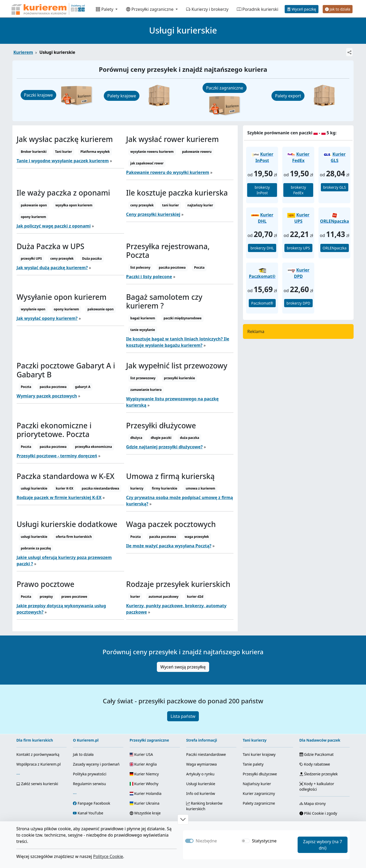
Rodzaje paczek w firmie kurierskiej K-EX (59, 497)
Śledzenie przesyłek (319, 774)
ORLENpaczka (335, 248)
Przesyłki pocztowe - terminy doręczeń (57, 456)
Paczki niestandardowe (206, 754)
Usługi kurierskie (201, 784)
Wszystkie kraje (145, 813)
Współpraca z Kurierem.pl (39, 764)
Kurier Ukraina (145, 803)
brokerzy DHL (262, 248)
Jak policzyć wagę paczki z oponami (54, 226)
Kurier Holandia (146, 793)
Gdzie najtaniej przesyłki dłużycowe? (165, 447)
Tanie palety (253, 764)
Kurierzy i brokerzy (207, 9)
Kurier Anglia (143, 764)
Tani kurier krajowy (259, 754)
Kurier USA (141, 754)
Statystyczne (264, 841)
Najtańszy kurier (257, 784)
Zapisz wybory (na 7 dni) (323, 845)
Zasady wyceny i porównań (96, 764)
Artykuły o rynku (200, 774)
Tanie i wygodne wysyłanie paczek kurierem (63, 161)
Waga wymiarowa (201, 764)
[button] (183, 819)
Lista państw (183, 716)
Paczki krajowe (39, 95)
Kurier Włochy (144, 784)
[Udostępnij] (349, 52)
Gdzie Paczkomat (317, 754)
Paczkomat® (262, 303)
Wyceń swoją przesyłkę (183, 667)
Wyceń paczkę (302, 9)
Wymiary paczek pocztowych (47, 396)
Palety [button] (105, 9)
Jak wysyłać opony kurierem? (47, 318)
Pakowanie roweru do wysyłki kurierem (168, 172)
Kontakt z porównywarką (38, 754)
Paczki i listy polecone (149, 277)
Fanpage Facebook (94, 803)
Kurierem (23, 52)
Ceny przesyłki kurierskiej (153, 214)
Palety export (288, 96)
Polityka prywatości (90, 774)
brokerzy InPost (262, 190)
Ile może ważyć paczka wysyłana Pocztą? (169, 546)
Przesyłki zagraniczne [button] (150, 9)
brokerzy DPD (298, 303)
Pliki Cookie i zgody (318, 813)
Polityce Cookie (108, 856)
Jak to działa (338, 9)
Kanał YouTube (90, 813)
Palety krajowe (122, 96)
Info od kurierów (201, 793)
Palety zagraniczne (259, 803)
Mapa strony (313, 803)
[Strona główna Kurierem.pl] (48, 9)
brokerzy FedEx (298, 190)
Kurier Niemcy (144, 774)
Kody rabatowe (315, 764)
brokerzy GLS (335, 187)
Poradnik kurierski (257, 9)
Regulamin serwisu (89, 784)
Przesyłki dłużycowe (260, 774)
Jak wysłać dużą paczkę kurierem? (52, 268)
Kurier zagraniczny (259, 793)
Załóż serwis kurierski (37, 784)
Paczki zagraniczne (224, 88)
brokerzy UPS (298, 248)
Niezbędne (206, 841)
